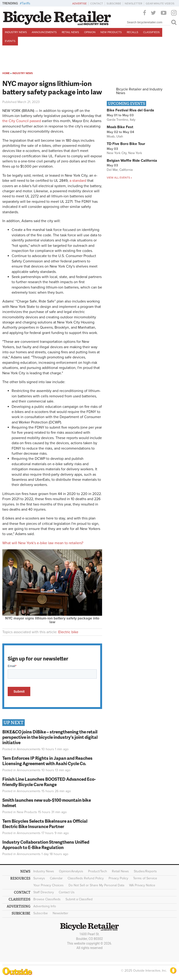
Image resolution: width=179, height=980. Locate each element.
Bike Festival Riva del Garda (130, 110)
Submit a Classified (79, 899)
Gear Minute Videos (160, 3)
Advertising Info (45, 906)
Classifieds (151, 32)
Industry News (16, 32)
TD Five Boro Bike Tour (126, 144)
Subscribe (114, 3)
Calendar (56, 878)
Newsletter (133, 3)
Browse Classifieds (47, 899)
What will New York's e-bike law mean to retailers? (43, 543)
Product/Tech (98, 871)
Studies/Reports (145, 871)
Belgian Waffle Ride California (132, 161)
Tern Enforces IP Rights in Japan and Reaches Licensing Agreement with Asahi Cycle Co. (47, 761)
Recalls (133, 32)
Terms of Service (145, 878)
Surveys (39, 878)
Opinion (90, 32)
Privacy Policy (118, 878)
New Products (111, 32)
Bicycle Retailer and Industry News (139, 91)
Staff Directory (44, 892)
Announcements (44, 32)
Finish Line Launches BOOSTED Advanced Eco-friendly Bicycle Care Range (49, 782)
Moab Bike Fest (120, 127)
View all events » (119, 178)
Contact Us (67, 892)
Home (6, 73)
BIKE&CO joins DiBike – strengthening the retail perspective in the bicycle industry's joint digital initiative (50, 737)
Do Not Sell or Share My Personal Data (96, 885)
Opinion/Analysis (71, 871)
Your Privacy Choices (48, 885)
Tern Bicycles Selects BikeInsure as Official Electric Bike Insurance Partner (45, 824)
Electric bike (68, 632)
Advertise (79, 3)
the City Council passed (22, 121)
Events (10, 41)
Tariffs (26, 3)
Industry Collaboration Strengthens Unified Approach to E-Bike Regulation (46, 845)
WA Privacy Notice (142, 885)
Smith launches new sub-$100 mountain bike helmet (47, 803)
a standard (78, 181)
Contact (97, 3)
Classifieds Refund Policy (86, 878)
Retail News (70, 32)
